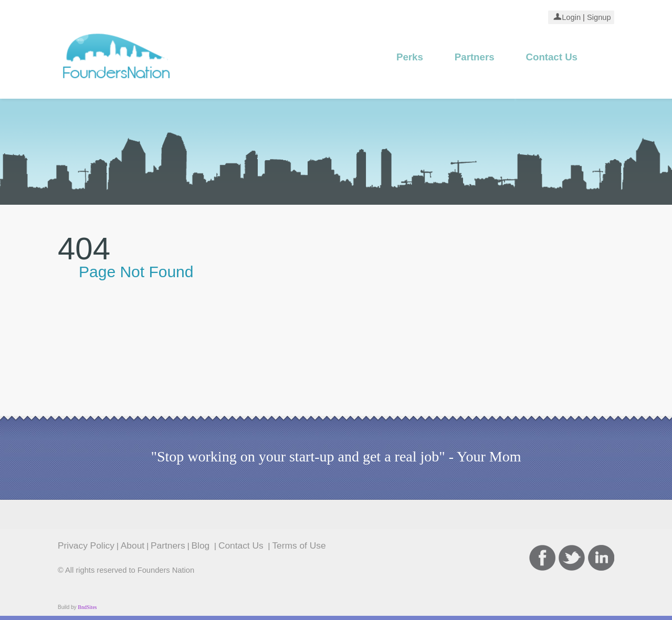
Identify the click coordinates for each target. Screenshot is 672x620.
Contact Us (552, 57)
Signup (598, 17)
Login (571, 17)
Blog (202, 545)
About (133, 545)
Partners (475, 57)
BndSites (87, 607)
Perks (410, 57)
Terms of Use (299, 545)
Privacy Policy (86, 545)
